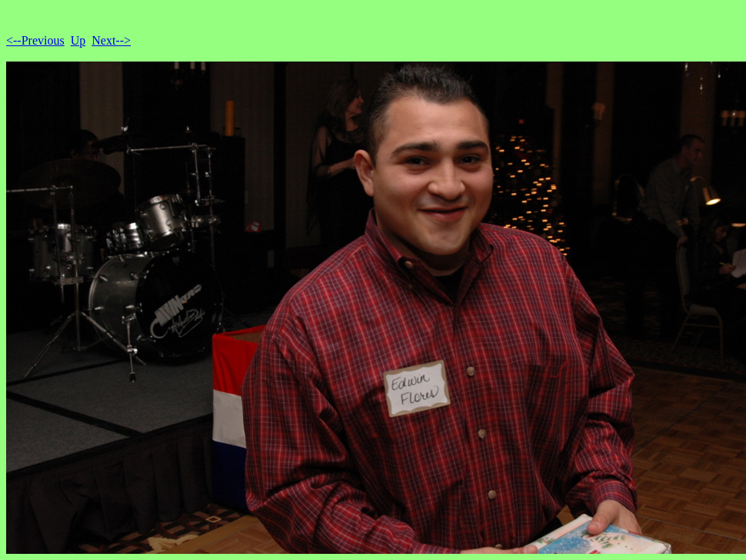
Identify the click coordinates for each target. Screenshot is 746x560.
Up (78, 40)
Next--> (111, 40)
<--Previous (35, 40)
